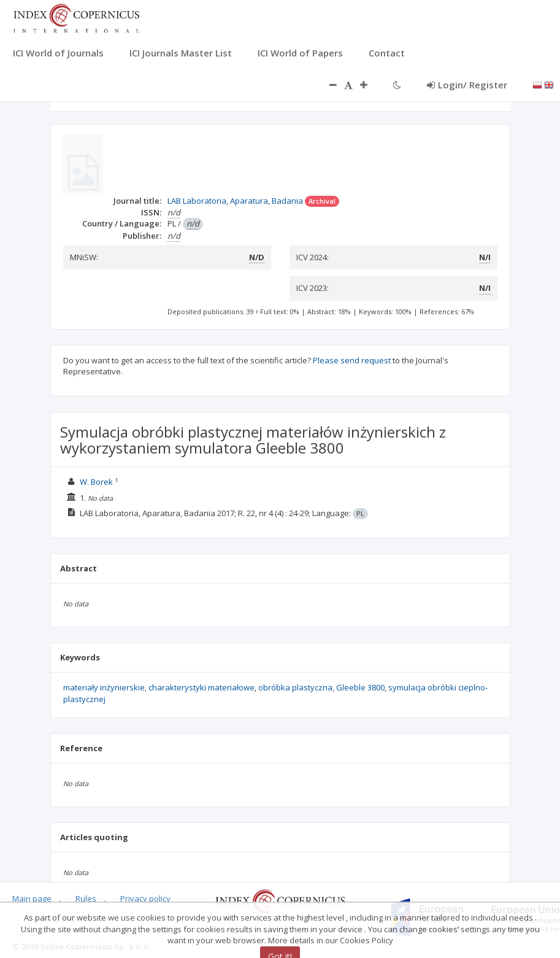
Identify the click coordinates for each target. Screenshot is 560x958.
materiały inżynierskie (104, 687)
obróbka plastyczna (295, 687)
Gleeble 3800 (360, 687)
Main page (32, 898)
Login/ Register (467, 85)
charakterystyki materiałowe (201, 687)
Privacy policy (145, 898)
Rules (86, 898)
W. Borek (96, 482)
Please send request (352, 360)
